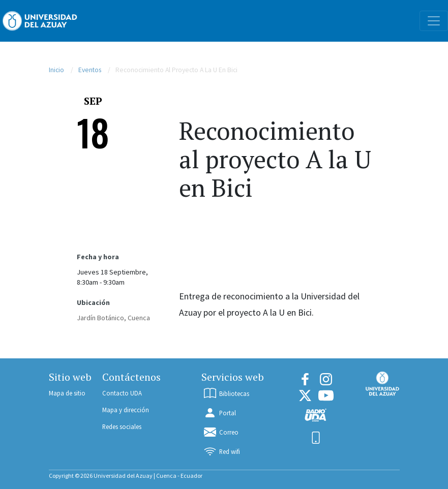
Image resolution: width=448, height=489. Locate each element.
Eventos (90, 70)
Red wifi (221, 451)
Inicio (56, 70)
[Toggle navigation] (434, 21)
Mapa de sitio (67, 393)
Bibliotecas (226, 393)
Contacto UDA (122, 393)
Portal (219, 413)
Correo (220, 432)
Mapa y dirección (126, 410)
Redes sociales (122, 426)
